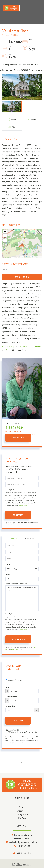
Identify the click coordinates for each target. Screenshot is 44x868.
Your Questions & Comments (16, 584)
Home (4, 347)
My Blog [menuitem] (22, 818)
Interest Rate (10, 706)
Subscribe (18, 515)
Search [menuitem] (22, 807)
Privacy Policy (23, 506)
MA (19, 347)
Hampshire (28, 347)
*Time (8, 574)
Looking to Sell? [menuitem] (22, 814)
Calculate (18, 721)
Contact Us (14, 539)
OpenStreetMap (30, 257)
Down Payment (11, 697)
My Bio (34, 434)
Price (7, 687)
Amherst (38, 347)
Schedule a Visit (30, 539)
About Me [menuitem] (22, 811)
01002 (7, 350)
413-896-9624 (15, 428)
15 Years (19, 680)
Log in (19, 853)
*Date (8, 564)
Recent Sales (18, 432)
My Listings (9, 432)
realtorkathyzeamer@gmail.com (24, 842)
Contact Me (18, 438)
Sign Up (27, 853)
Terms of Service (15, 649)
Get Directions (22, 277)
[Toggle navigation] (38, 8)
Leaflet (21, 257)
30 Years (10, 680)
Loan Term (9, 675)
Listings (12, 347)
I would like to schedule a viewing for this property (22, 598)
